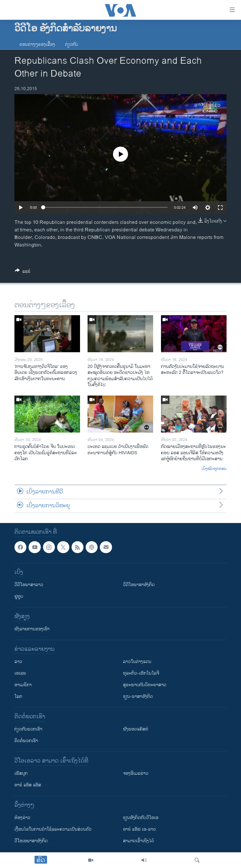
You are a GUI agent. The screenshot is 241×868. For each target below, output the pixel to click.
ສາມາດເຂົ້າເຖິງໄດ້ (139, 841)
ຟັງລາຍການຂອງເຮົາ (32, 629)
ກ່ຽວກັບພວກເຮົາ (28, 729)
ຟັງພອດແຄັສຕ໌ (136, 729)
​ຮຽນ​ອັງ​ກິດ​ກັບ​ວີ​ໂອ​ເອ (141, 818)
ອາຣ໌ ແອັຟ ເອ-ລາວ (139, 829)
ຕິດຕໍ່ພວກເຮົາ (26, 741)
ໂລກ (18, 696)
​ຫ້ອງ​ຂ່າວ (22, 818)
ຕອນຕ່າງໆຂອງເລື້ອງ (37, 44)
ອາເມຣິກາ (23, 685)
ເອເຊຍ (20, 673)
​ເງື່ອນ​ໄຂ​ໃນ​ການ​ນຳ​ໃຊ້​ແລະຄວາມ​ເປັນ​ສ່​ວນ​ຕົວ (53, 829)
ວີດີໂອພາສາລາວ (29, 585)
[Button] (23, 272)
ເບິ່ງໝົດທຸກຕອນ (214, 469)
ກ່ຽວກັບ (72, 44)
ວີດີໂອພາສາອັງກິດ (139, 585)
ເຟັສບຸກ (21, 773)
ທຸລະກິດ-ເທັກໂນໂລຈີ (141, 673)
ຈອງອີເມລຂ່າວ (136, 773)
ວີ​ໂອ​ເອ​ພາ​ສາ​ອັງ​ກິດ (31, 841)
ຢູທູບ (19, 596)
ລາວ (18, 662)
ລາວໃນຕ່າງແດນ (137, 662)
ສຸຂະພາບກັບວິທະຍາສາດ (145, 685)
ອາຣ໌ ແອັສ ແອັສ (28, 785)
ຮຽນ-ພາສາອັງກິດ (138, 696)
